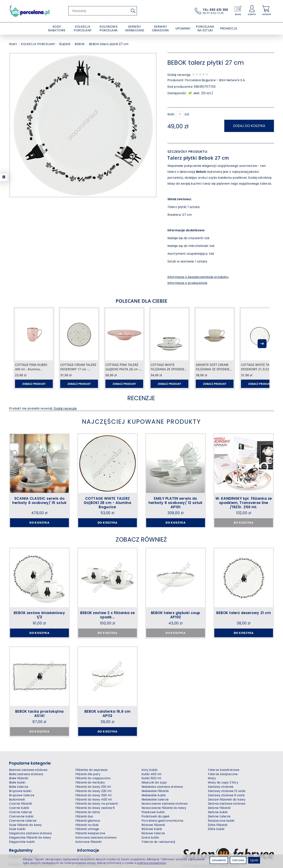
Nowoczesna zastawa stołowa (164, 804)
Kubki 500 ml (151, 778)
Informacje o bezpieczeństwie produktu (198, 277)
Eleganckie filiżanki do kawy (30, 838)
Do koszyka (39, 523)
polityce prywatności (152, 863)
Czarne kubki (19, 808)
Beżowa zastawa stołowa (28, 770)
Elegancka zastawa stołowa (30, 833)
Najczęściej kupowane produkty (141, 422)
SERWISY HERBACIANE (135, 28)
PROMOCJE (229, 28)
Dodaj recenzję (65, 408)
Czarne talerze (21, 812)
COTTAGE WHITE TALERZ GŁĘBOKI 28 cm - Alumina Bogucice (107, 503)
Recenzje (141, 398)
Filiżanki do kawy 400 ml (94, 800)
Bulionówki (17, 800)
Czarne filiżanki (21, 804)
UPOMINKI (183, 28)
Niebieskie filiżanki (155, 791)
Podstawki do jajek (156, 816)
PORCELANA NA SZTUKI (205, 28)
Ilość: (171, 114)
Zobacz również (141, 539)
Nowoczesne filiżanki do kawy (164, 808)
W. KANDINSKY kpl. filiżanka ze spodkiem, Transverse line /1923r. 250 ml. (244, 503)
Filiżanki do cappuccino (93, 778)
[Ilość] (180, 114)
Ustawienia (219, 860)
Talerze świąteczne (223, 774)
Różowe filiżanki (153, 825)
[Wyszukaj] (133, 11)
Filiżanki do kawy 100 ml (93, 787)
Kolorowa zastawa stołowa (96, 838)
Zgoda (254, 860)
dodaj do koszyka (249, 126)
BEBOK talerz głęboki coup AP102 (176, 615)
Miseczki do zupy (154, 782)
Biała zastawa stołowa (26, 774)
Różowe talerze (153, 833)
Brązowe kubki (20, 791)
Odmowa (238, 860)
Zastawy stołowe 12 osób (227, 791)
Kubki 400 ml (151, 774)
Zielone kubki (218, 812)
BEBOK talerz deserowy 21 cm (244, 613)
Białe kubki (17, 782)
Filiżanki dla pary (88, 774)
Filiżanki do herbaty (90, 782)
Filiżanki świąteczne (90, 833)
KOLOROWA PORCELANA (109, 28)
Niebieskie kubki (154, 795)
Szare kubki (150, 838)
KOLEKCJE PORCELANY (83, 28)
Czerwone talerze (23, 821)
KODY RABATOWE (57, 28)
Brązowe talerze (22, 795)
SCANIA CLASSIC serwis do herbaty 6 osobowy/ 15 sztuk (39, 501)
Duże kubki (17, 829)
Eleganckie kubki (22, 842)
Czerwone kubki (21, 816)
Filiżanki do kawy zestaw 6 (95, 808)
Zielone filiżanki (219, 808)
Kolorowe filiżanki (89, 842)
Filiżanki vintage (87, 829)
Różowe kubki (152, 829)
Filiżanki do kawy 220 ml (93, 791)
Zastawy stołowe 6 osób (226, 795)
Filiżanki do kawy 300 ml (94, 795)
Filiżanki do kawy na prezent (97, 804)
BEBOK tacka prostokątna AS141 (39, 714)
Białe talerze (19, 787)
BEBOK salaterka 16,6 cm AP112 (108, 714)
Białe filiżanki (19, 778)
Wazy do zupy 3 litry (223, 782)
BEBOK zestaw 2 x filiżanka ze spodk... (108, 615)
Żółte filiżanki (218, 825)
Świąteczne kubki (221, 821)
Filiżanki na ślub (87, 825)
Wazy (212, 778)
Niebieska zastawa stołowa (162, 787)
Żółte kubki (216, 829)
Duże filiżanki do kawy (25, 825)
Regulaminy (21, 850)
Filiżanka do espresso (92, 770)
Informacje (88, 850)
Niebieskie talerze (155, 800)
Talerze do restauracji (158, 842)
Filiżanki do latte (88, 812)
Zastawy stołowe (221, 787)
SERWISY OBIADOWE (161, 28)
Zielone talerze (219, 816)
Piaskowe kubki (153, 812)
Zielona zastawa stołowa (227, 804)
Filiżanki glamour (88, 821)
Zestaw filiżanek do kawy (227, 800)
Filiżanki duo (84, 816)
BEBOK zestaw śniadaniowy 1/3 (39, 615)
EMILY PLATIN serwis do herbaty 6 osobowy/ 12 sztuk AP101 (175, 503)
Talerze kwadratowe (224, 770)
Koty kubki (149, 770)
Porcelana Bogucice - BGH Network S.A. (215, 80)
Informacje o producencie (187, 283)
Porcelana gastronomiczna (162, 821)
